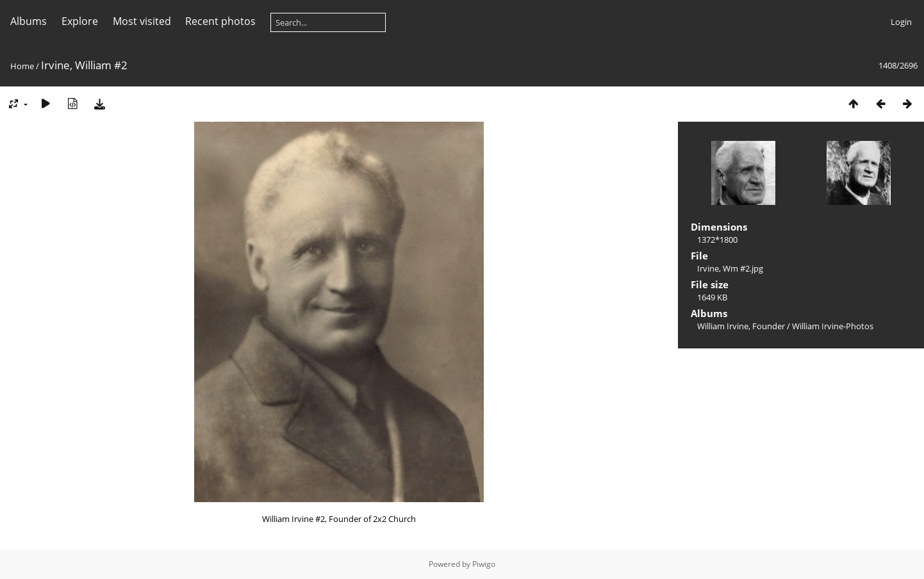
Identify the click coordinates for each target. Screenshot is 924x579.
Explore (80, 21)
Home (22, 66)
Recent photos (220, 21)
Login (901, 22)
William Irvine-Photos (833, 326)
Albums (29, 21)
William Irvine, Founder (741, 326)
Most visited (142, 21)
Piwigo (484, 564)
